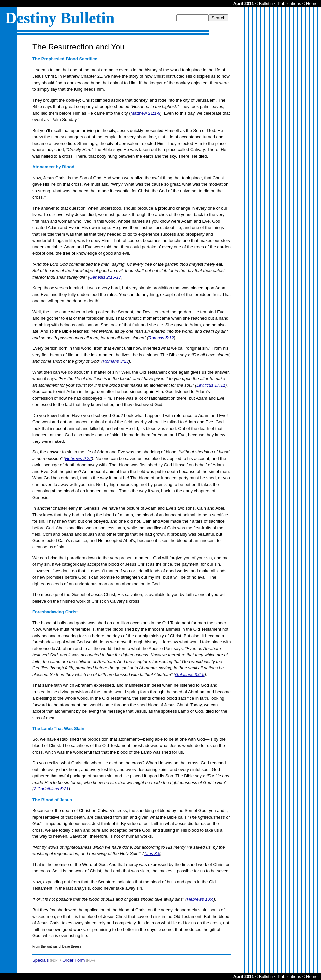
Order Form (74, 960)
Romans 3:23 (115, 361)
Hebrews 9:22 (78, 459)
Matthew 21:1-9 (146, 113)
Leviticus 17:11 (211, 385)
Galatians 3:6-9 (190, 675)
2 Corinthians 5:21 (51, 789)
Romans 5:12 (161, 338)
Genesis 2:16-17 (105, 277)
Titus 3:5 (152, 854)
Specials (40, 960)
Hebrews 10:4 (200, 899)
